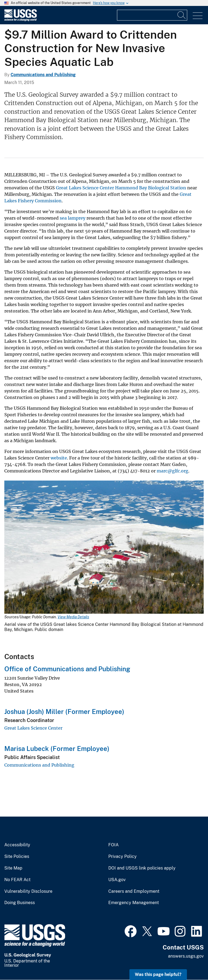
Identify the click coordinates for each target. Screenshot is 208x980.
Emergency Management (134, 903)
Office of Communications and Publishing (67, 669)
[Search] (182, 15)
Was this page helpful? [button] (158, 974)
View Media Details (73, 617)
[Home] (21, 20)
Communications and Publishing (43, 75)
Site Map (13, 868)
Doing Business (20, 903)
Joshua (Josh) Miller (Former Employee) (64, 711)
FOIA (113, 845)
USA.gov (117, 880)
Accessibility (17, 845)
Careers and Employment (134, 891)
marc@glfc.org (172, 471)
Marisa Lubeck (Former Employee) (57, 749)
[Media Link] (104, 548)
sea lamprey (73, 218)
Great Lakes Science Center (85, 188)
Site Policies (17, 857)
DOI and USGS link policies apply (142, 868)
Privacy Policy (123, 857)
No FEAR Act (17, 880)
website (59, 458)
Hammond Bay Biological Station (151, 188)
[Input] (152, 15)
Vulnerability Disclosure (28, 891)
